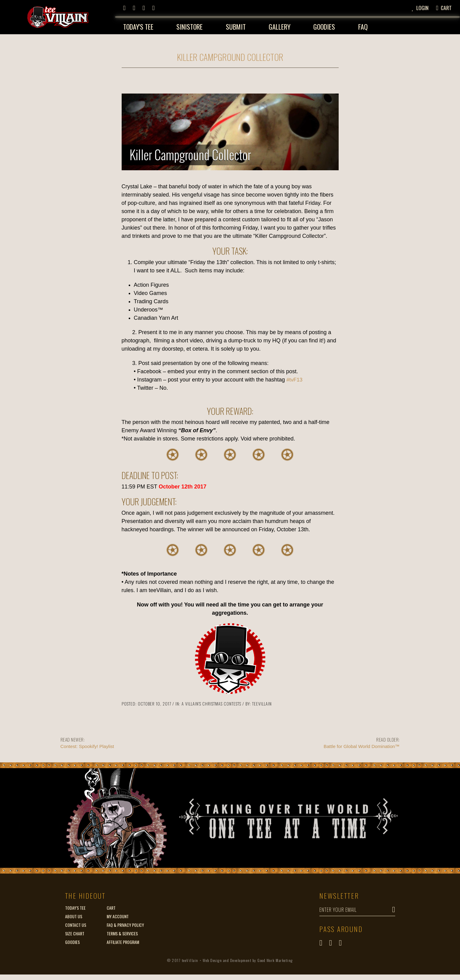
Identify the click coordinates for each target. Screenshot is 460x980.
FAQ (363, 25)
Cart (111, 906)
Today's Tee (138, 25)
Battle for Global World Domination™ (317, 740)
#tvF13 (295, 378)
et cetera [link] (197, 347)
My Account (118, 914)
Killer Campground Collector (230, 54)
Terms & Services (122, 931)
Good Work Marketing (275, 966)
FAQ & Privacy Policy (125, 923)
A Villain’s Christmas (202, 701)
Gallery (279, 25)
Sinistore (189, 25)
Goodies (324, 25)
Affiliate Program (123, 940)
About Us (74, 914)
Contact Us (76, 923)
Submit (235, 25)
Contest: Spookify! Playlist (143, 740)
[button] (422, 7)
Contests (232, 701)
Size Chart (75, 931)
